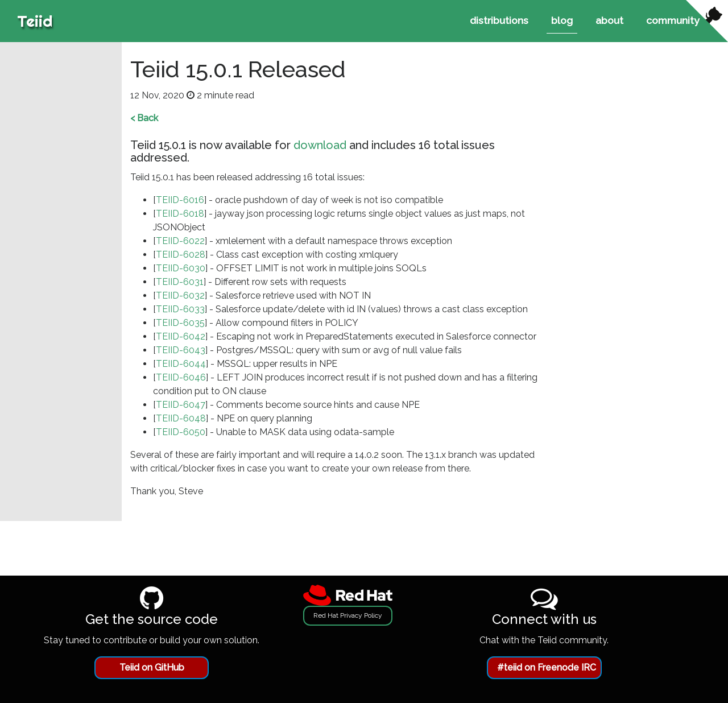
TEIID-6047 (181, 405)
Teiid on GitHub (152, 667)
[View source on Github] (707, 21)
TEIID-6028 (181, 255)
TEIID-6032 (180, 295)
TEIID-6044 (181, 364)
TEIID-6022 (180, 241)
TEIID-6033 (180, 309)
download (320, 145)
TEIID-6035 (180, 323)
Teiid (35, 21)
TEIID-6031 (180, 282)
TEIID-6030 (181, 268)
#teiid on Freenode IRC (547, 667)
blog (562, 20)
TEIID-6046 (181, 377)
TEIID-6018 (180, 214)
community (673, 20)
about (609, 20)
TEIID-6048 (181, 418)
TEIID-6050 (181, 432)
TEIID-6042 (181, 336)
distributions (499, 20)
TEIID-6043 (181, 350)
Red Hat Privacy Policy (348, 615)
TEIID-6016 (180, 200)
